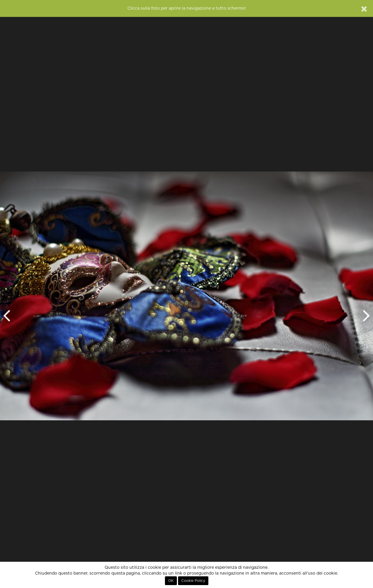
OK (171, 581)
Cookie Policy (193, 581)
